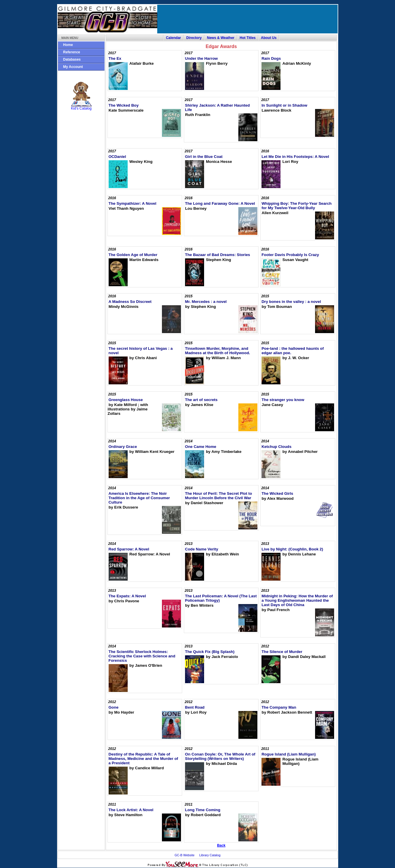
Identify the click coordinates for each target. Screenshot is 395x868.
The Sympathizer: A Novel (132, 203)
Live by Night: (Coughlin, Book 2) (292, 549)
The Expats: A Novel (127, 596)
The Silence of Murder (282, 652)
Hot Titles (248, 38)
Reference (72, 52)
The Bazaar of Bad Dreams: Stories (218, 255)
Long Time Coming (203, 810)
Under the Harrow (201, 58)
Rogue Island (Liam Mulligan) (289, 754)
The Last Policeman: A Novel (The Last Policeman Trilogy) (221, 598)
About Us (269, 38)
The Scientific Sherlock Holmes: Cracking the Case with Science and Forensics (142, 656)
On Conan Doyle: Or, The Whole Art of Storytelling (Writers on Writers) (220, 756)
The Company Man (279, 707)
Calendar (173, 38)
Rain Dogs (271, 58)
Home (68, 45)
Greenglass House (126, 400)
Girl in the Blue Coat (204, 157)
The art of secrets (201, 400)
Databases (72, 59)
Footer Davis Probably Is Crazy (290, 255)
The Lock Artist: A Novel (131, 810)
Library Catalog (210, 855)
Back (221, 845)
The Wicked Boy (124, 105)
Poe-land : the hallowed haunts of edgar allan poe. (293, 351)
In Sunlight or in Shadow (284, 105)
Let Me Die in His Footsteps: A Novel (295, 157)
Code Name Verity (202, 549)
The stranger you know (283, 400)
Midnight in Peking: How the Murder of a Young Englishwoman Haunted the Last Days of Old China (297, 600)
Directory (194, 38)
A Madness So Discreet (130, 302)
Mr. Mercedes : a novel (206, 302)
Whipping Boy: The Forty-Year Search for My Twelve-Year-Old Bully (296, 206)
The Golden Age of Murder (133, 255)
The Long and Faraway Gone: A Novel (220, 203)
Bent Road (195, 707)
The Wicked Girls (277, 493)
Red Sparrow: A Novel (129, 549)
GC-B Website (184, 855)
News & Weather (221, 38)
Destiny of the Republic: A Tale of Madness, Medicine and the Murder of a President (143, 759)
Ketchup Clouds (276, 447)
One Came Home (201, 447)
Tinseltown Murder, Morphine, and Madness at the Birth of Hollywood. (218, 351)
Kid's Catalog (81, 96)
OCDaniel (117, 157)
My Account (73, 67)
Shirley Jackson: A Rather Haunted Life (217, 108)
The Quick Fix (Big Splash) (210, 652)
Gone (114, 707)
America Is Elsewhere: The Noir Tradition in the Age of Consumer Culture (139, 498)
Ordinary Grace (123, 447)
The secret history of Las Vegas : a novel (141, 351)
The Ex (115, 58)
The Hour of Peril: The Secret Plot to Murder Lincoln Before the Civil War (219, 496)
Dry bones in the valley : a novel (291, 302)
